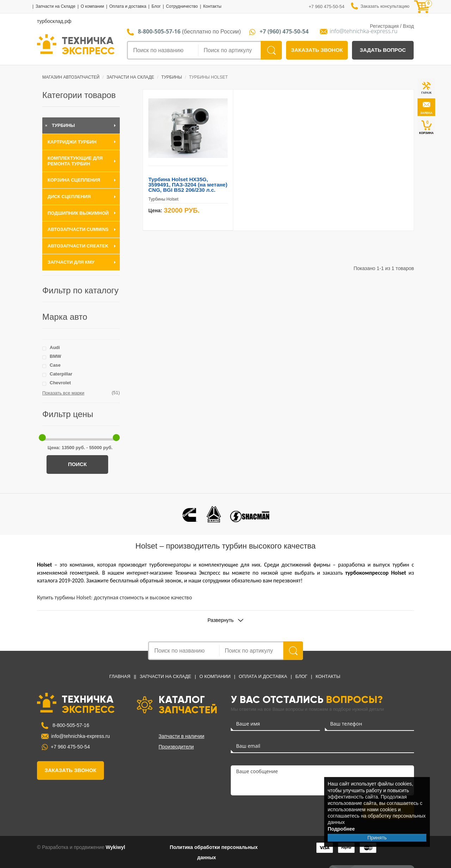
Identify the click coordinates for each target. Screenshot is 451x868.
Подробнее (341, 829)
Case (55, 365)
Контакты (212, 6)
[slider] (42, 438)
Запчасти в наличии (181, 736)
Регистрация (384, 26)
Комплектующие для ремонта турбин (75, 161)
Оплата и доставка (128, 6)
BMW (55, 356)
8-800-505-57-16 (70, 725)
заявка (426, 113)
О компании (92, 6)
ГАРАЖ (426, 93)
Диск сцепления (69, 197)
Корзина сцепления (74, 180)
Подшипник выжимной (78, 213)
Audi (55, 347)
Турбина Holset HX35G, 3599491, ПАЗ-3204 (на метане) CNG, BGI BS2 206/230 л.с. (188, 185)
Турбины (63, 125)
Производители (176, 747)
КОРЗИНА (426, 127)
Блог (156, 6)
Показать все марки (63, 393)
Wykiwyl (115, 847)
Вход (408, 26)
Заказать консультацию (385, 6)
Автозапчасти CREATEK (78, 246)
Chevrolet (60, 383)
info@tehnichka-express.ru (364, 31)
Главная (120, 676)
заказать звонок (317, 50)
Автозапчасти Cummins (78, 229)
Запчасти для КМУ (71, 262)
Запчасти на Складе (55, 6)
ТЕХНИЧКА (88, 45)
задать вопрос (383, 50)
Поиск (77, 464)
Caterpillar (61, 374)
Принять (377, 838)
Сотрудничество (182, 6)
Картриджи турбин (72, 142)
